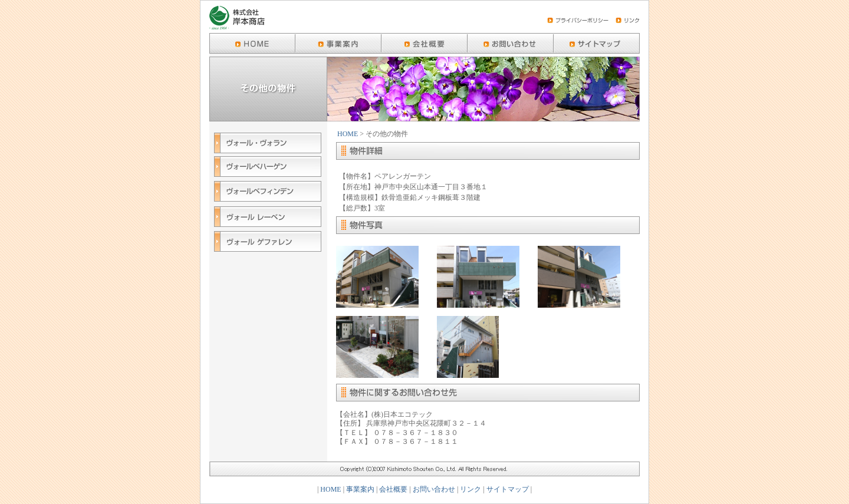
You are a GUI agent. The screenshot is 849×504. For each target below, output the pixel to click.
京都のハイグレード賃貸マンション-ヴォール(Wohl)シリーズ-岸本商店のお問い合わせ (511, 43)
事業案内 (360, 489)
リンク (470, 489)
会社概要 (393, 489)
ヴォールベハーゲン (268, 169)
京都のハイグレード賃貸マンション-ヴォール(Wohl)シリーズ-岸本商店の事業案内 (338, 43)
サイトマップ (508, 489)
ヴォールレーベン (268, 218)
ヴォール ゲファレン (268, 243)
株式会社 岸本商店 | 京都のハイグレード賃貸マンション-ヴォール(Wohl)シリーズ (237, 19)
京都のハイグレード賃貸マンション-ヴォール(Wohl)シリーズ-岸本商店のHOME (252, 43)
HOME (348, 134)
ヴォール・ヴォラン (268, 144)
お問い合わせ (434, 489)
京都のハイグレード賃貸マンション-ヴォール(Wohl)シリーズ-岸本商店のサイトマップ (597, 43)
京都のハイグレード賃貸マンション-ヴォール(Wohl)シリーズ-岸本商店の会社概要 (424, 43)
